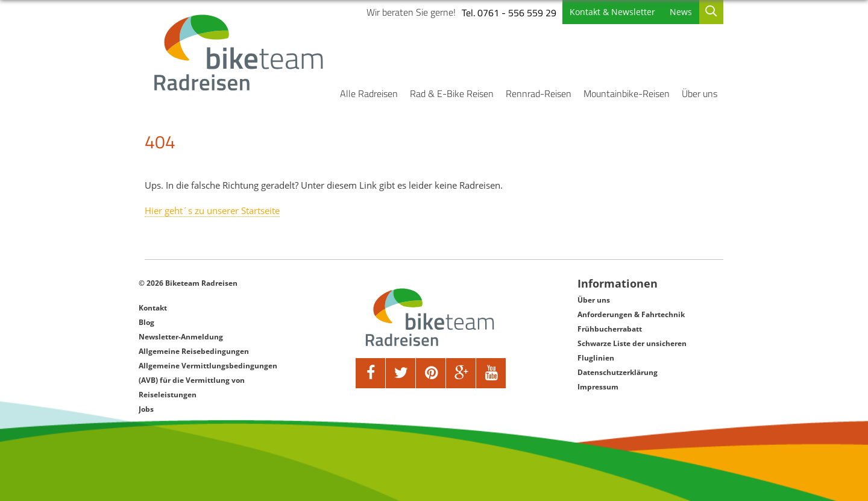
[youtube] (491, 373)
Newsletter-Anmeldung (181, 337)
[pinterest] (431, 373)
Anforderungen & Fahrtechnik (631, 314)
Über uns (700, 93)
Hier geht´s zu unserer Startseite (212, 210)
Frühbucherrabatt (610, 329)
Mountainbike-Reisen (627, 93)
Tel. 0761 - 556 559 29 (509, 13)
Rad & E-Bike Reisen (452, 93)
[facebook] (371, 373)
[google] (461, 373)
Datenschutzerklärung (618, 372)
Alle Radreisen (369, 93)
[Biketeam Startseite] (241, 52)
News (681, 12)
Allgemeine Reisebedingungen (194, 351)
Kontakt (153, 308)
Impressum (598, 387)
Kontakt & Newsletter (612, 12)
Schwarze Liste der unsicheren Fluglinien (632, 351)
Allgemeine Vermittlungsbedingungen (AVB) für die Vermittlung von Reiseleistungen (208, 380)
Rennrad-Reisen (539, 93)
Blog (146, 322)
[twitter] (401, 373)
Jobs (146, 409)
